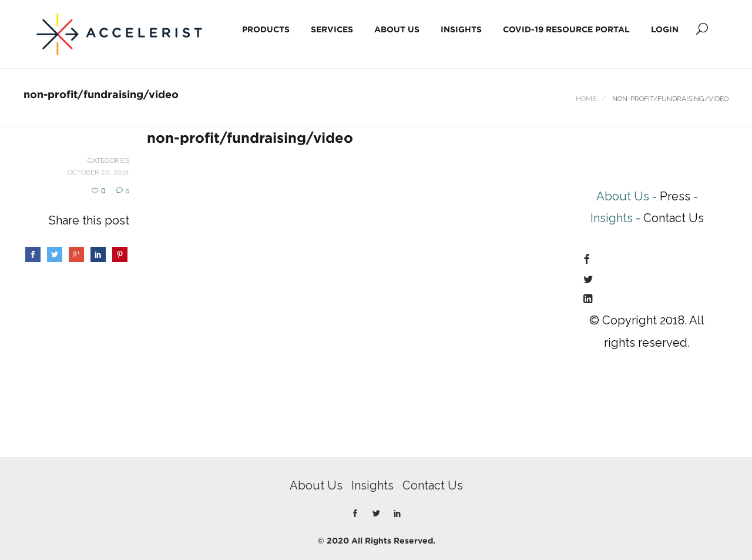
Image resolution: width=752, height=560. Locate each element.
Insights (461, 29)
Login (665, 29)
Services (332, 29)
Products (266, 29)
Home (586, 99)
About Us (397, 29)
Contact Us (433, 485)
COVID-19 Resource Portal (566, 29)
